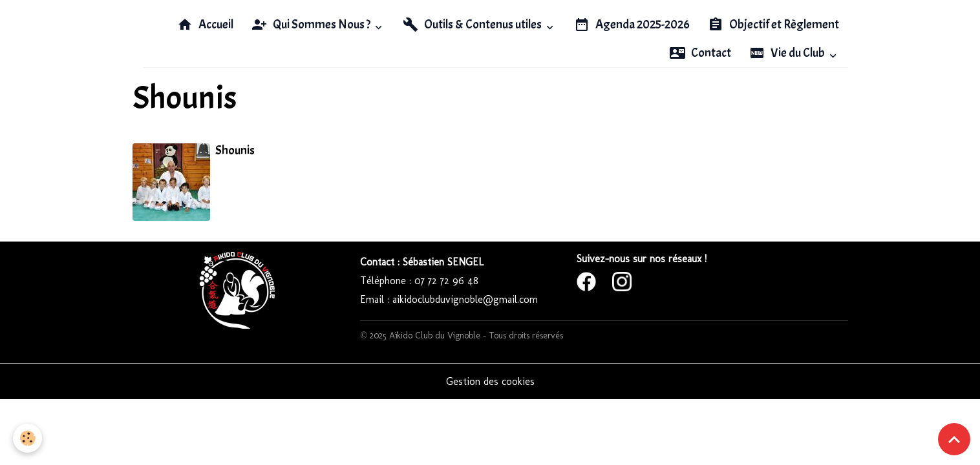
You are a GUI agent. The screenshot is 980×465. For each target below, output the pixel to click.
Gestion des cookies (490, 381)
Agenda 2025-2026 (632, 25)
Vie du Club (788, 53)
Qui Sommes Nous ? (312, 25)
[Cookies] (27, 438)
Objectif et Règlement (773, 25)
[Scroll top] (954, 439)
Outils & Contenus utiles (473, 25)
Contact (700, 53)
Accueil (205, 25)
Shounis (235, 150)
